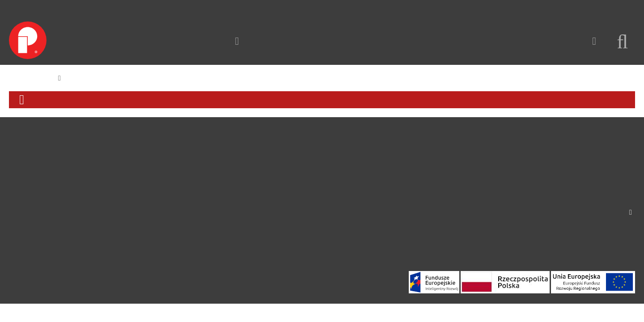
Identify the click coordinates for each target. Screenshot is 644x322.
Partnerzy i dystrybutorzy (225, 205)
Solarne (110, 225)
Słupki (108, 194)
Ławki (107, 173)
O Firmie (21, 155)
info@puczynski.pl (608, 153)
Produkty (76, 41)
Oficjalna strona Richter (222, 225)
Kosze (107, 184)
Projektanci (205, 184)
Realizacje (127, 41)
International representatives (592, 177)
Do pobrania (28, 175)
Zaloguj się (619, 8)
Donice (109, 215)
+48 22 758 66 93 (610, 161)
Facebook (23, 196)
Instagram (24, 207)
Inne (105, 246)
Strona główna (31, 78)
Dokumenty (206, 215)
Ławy (106, 163)
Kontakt (176, 41)
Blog (16, 217)
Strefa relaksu (119, 236)
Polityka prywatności (40, 228)
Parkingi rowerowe (127, 205)
